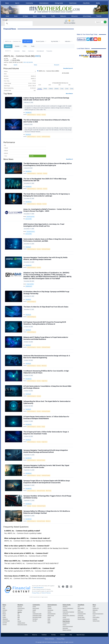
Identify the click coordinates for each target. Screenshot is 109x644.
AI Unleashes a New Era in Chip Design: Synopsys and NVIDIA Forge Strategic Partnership (46, 293)
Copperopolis (66, 619)
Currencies (31, 51)
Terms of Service (49, 639)
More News (69, 94)
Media (98, 3)
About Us (35, 635)
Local (7, 16)
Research (57, 65)
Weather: (20, 605)
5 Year (72, 89)
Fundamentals (66, 623)
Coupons (95, 619)
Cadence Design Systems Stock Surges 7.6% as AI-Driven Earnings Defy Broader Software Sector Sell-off (46, 99)
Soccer (19, 621)
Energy (43, 427)
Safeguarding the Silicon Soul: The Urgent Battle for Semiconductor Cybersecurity (47, 402)
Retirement (44, 366)
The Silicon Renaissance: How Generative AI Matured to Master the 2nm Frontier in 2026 (47, 121)
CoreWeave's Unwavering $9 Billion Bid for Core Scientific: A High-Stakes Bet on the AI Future (46, 372)
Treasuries (49, 51)
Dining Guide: (67, 605)
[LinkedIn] (67, 589)
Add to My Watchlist (28, 62)
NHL (19, 619)
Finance (65, 625)
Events (34, 607)
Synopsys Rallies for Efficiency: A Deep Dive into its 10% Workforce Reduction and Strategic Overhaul (47, 512)
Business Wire (29, 219)
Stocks (17, 46)
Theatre (50, 608)
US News (25, 16)
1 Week (45, 89)
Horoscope (50, 610)
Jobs (79, 607)
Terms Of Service (46, 593)
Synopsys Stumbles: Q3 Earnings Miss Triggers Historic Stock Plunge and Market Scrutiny (47, 497)
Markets (8, 46)
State (16, 16)
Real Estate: (66, 621)
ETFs (25, 46)
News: (4, 605)
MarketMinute (28, 113)
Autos (79, 610)
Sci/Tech (5, 623)
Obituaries (74, 16)
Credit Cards (39, 173)
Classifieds (86, 3)
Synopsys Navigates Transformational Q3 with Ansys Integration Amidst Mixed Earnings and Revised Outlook (46, 451)
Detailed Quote (68, 68)
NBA (19, 617)
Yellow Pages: (96, 621)
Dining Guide (59, 3)
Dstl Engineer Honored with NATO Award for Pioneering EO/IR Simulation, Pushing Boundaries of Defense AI (45, 323)
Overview (17, 51)
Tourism (99, 16)
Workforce (48, 521)
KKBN (49, 623)
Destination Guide (37, 615)
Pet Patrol (35, 619)
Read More (69, 159)
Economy (44, 115)
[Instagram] (71, 589)
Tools (33, 46)
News (7, 3)
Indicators (68, 41)
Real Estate (73, 3)
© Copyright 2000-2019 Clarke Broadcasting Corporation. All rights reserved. (55, 642)
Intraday (40, 89)
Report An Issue (81, 635)
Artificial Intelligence (32, 115)
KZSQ (49, 621)
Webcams (63, 16)
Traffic (53, 16)
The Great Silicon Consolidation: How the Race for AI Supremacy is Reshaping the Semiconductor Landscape (47, 195)
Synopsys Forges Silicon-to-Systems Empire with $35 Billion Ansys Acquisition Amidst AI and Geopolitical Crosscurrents (47, 482)
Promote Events (82, 614)
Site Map (53, 635)
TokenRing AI (28, 135)
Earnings (39, 115)
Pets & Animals (81, 619)
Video (94, 612)
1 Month (51, 89)
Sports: (20, 612)
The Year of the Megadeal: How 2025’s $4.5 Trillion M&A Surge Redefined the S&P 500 (45, 180)
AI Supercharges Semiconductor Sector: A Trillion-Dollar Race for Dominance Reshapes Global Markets (46, 418)
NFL (18, 614)
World (35, 16)
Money (44, 16)
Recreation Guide (37, 617)
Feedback (44, 635)
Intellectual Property (46, 137)
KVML (49, 619)
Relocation (65, 628)
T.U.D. (94, 615)
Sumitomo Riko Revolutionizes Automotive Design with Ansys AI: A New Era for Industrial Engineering (47, 357)
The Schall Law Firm (31, 232)
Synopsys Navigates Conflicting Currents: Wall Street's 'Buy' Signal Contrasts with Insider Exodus (46, 466)
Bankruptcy (39, 204)
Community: (36, 605)
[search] (18, 24)
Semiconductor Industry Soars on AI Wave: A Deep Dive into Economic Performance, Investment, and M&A (48, 240)
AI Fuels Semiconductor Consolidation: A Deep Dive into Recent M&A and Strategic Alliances (47, 387)
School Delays (87, 16)
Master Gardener (67, 630)
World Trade (49, 491)
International (40, 51)
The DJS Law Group (30, 217)
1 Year (62, 89)
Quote (15, 65)
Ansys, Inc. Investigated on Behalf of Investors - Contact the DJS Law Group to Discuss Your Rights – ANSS (47, 210)
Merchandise (81, 608)
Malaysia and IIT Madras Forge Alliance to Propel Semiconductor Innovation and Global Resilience (46, 338)
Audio (94, 607)
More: (94, 605)
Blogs (34, 612)
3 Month (56, 89)
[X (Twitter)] (59, 589)
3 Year (67, 89)
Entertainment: (52, 605)
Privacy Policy (36, 593)
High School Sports (22, 625)
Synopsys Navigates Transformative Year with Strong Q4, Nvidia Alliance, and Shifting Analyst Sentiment (45, 258)
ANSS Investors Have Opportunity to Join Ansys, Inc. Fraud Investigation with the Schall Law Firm (44, 225)
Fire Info (35, 621)
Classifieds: (81, 605)
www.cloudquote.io (39, 588)
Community (29, 3)
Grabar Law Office (30, 284)
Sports (17, 3)
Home (26, 635)
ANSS (38, 56)
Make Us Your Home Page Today (87, 34)
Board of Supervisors (98, 614)
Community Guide (37, 614)
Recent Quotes (40, 41)
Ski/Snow (20, 610)
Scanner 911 (96, 608)
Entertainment (44, 3)
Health (34, 610)
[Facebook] (63, 589)
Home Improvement (68, 626)
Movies (49, 607)
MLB (19, 616)
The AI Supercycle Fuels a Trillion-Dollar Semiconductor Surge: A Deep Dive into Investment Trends (46, 433)
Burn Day (20, 607)
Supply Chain (44, 381)
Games (49, 612)
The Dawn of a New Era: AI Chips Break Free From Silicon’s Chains (46, 307)
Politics (4, 617)
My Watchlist (55, 41)
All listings (65, 607)
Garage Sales (81, 617)
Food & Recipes (52, 614)
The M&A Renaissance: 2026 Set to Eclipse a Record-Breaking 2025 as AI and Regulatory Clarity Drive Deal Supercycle (48, 164)
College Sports (21, 623)
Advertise (63, 635)
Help (71, 635)
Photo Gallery (96, 617)
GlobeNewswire (29, 286)
